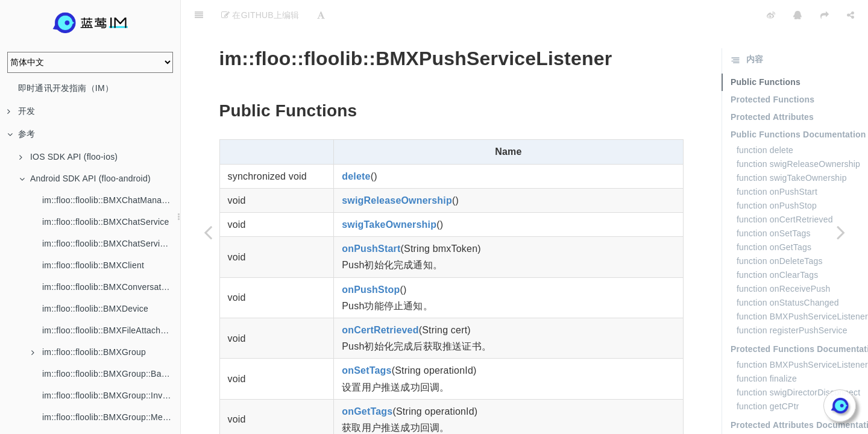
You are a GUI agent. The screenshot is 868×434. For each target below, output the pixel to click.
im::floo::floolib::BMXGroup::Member (111, 417)
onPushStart (371, 219)
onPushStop (371, 259)
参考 (21, 134)
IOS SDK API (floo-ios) (68, 157)
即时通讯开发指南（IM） (66, 88)
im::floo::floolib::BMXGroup (89, 352)
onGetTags (367, 381)
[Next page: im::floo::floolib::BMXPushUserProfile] (841, 232)
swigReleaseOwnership (397, 170)
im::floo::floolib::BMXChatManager (108, 200)
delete (356, 146)
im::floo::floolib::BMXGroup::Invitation (111, 395)
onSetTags (366, 340)
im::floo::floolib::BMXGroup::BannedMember (111, 374)
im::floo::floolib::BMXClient (93, 265)
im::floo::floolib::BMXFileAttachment (111, 330)
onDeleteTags (374, 422)
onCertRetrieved (380, 300)
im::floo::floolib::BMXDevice (95, 309)
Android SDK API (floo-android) (85, 178)
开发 (21, 111)
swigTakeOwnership (389, 194)
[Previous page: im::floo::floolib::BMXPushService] (208, 232)
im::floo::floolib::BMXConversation (108, 287)
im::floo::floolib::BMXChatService (105, 222)
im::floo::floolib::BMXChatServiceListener (111, 244)
